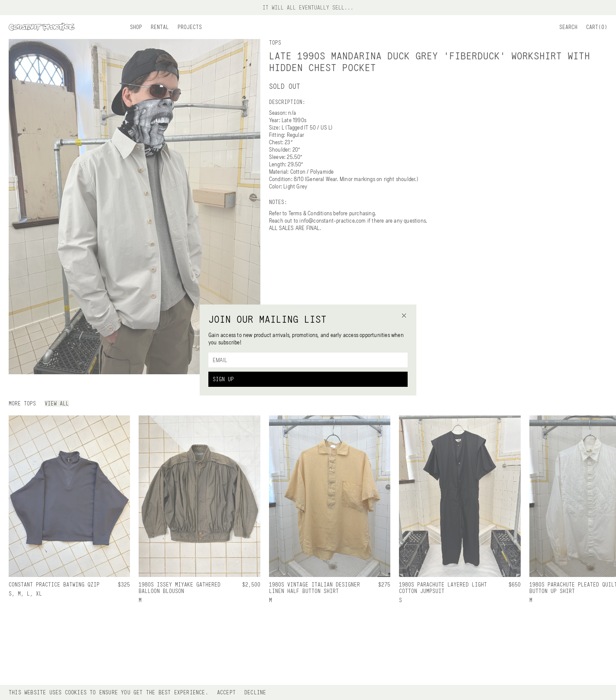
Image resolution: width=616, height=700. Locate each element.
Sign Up (223, 379)
